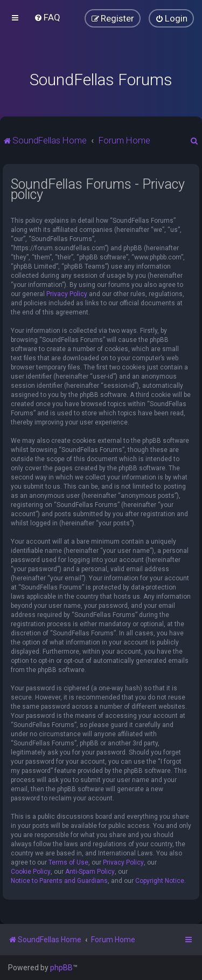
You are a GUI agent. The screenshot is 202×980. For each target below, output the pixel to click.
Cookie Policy (31, 872)
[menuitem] (47, 17)
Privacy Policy (67, 294)
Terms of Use (68, 862)
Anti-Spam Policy (90, 872)
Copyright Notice (160, 881)
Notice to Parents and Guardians (59, 881)
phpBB (61, 968)
